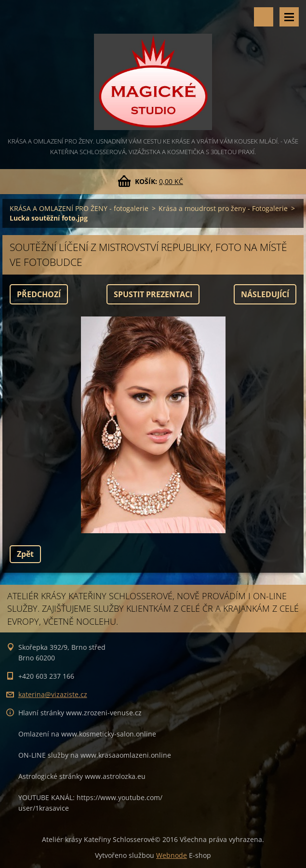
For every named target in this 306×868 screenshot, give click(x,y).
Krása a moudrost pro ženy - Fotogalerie (223, 208)
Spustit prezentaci (153, 294)
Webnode (172, 855)
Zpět (25, 554)
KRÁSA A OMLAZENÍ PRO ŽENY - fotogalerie (79, 208)
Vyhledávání (264, 17)
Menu (289, 17)
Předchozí (39, 294)
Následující (265, 294)
